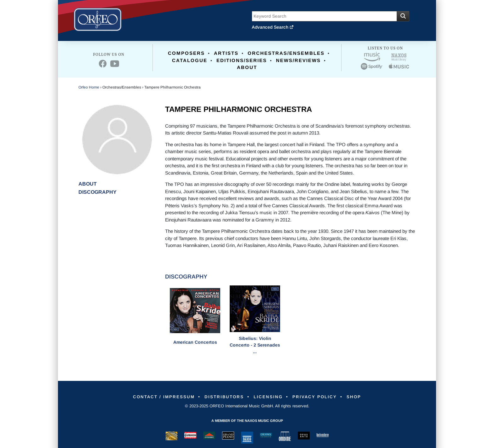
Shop (361, 397)
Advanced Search (273, 27)
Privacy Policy (319, 397)
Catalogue (190, 60)
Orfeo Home (89, 87)
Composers (186, 53)
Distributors (222, 397)
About (247, 67)
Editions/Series (242, 60)
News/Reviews (298, 60)
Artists (226, 53)
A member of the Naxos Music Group (247, 421)
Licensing (269, 397)
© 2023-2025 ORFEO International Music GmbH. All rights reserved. (247, 406)
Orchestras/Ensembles (286, 53)
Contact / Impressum (158, 397)
